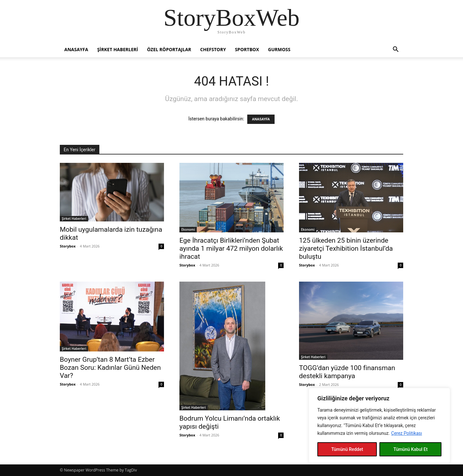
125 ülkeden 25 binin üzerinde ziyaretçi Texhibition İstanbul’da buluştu (346, 248)
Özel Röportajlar (169, 49)
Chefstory (213, 49)
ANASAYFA (261, 119)
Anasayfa (76, 49)
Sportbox (247, 49)
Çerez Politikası (407, 433)
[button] (395, 50)
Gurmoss (279, 49)
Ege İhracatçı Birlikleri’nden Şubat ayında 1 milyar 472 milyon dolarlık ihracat (231, 248)
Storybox (68, 246)
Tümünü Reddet (347, 449)
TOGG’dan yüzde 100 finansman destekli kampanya (347, 372)
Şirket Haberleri (118, 49)
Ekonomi (188, 229)
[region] (379, 425)
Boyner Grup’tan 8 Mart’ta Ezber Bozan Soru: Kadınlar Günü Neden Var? (110, 368)
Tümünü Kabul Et (410, 449)
